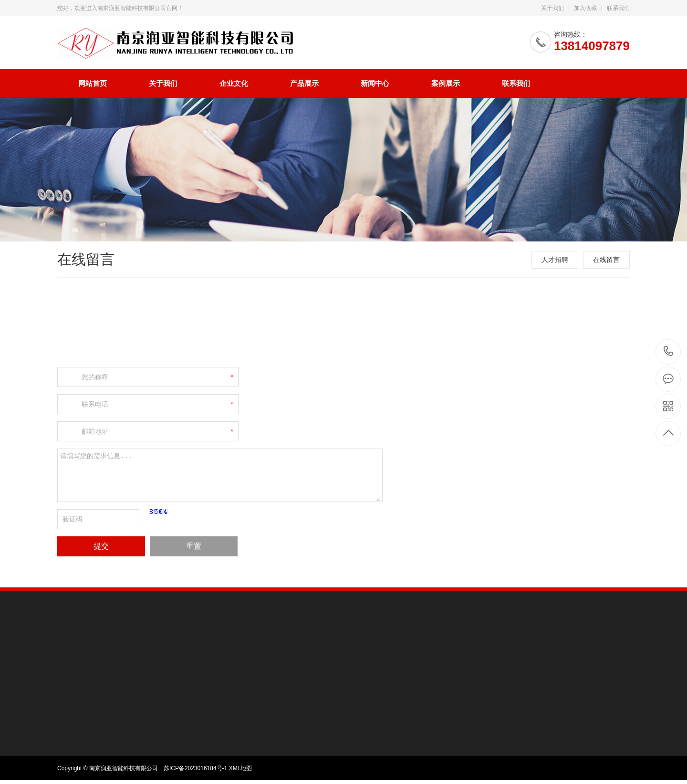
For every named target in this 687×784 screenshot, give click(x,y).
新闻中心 (375, 83)
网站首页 (93, 83)
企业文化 (234, 83)
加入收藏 (585, 8)
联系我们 (618, 8)
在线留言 (606, 260)
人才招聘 (555, 260)
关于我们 (552, 8)
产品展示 (304, 83)
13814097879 (669, 351)
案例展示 (446, 83)
